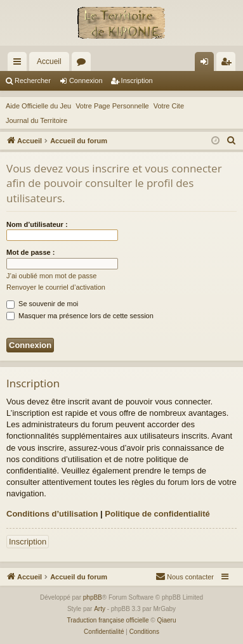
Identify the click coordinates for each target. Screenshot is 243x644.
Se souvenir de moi (42, 304)
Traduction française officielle (108, 620)
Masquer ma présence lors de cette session (80, 316)
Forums (84, 64)
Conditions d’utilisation (52, 514)
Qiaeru (166, 620)
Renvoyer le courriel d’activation (56, 287)
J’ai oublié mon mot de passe (51, 276)
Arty (100, 609)
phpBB (93, 597)
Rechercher (33, 80)
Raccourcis (20, 64)
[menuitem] (232, 141)
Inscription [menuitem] (229, 64)
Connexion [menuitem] (207, 64)
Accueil (49, 61)
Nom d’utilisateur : (37, 224)
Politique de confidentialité (157, 514)
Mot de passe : (30, 252)
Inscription (137, 80)
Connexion (86, 80)
